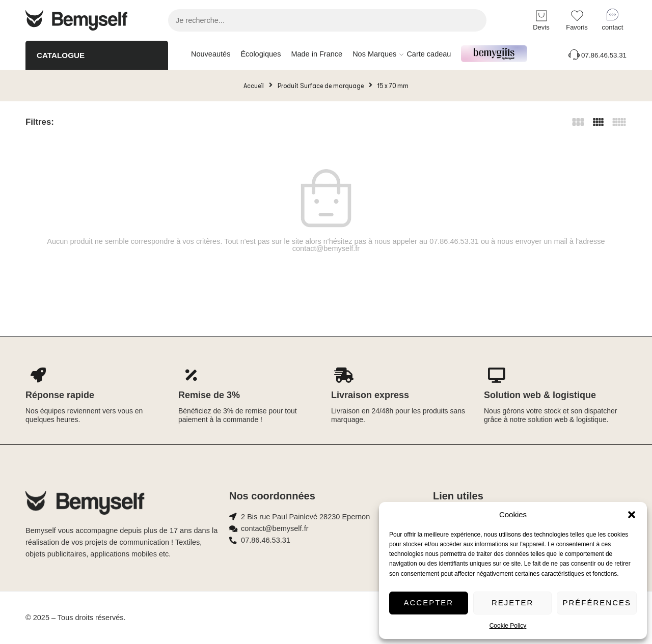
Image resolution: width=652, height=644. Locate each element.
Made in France (317, 54)
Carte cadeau (429, 54)
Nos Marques (374, 54)
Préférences (597, 603)
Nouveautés (211, 54)
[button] (632, 515)
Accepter (429, 603)
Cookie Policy (508, 626)
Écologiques (261, 54)
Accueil (254, 86)
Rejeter (512, 603)
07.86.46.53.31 (597, 55)
